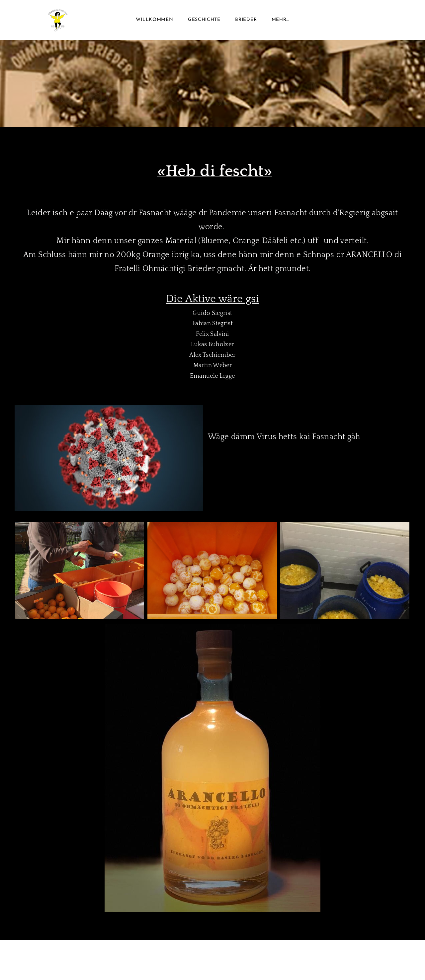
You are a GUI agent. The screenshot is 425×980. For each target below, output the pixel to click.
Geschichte (204, 20)
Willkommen (154, 20)
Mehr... (280, 20)
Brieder (246, 20)
